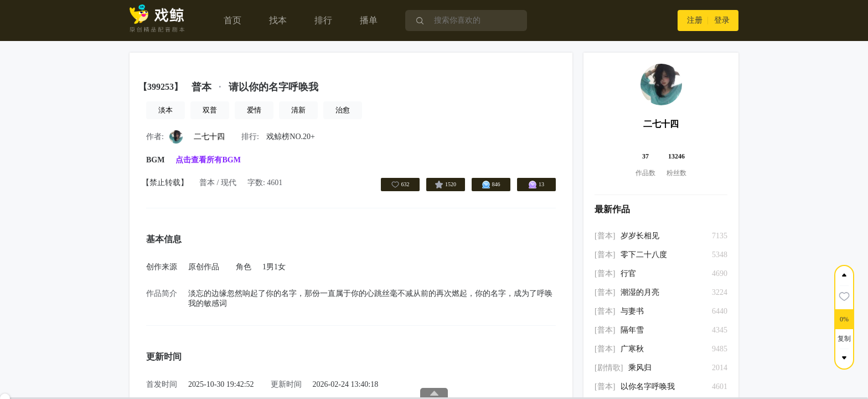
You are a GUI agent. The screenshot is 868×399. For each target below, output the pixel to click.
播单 (369, 20)
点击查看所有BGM (208, 160)
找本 (278, 20)
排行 (323, 20)
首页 (232, 20)
